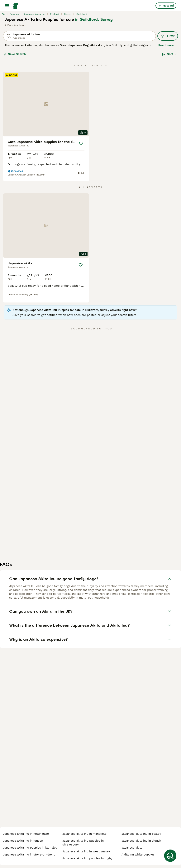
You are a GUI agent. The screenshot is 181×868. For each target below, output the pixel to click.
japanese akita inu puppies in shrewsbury (83, 843)
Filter (168, 36)
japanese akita (132, 848)
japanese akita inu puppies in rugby (87, 858)
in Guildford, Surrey (94, 19)
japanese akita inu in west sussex (86, 851)
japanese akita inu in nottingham (26, 834)
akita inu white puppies (138, 855)
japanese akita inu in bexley (141, 834)
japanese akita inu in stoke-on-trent (29, 855)
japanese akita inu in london (23, 841)
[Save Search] (170, 856)
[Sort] (170, 54)
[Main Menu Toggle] (7, 6)
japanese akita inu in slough (141, 841)
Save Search (15, 54)
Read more (166, 45)
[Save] (81, 143)
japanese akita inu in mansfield (84, 834)
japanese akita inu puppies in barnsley (30, 848)
